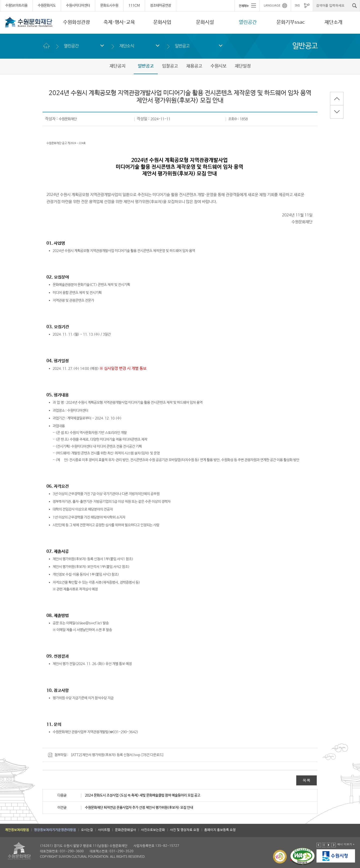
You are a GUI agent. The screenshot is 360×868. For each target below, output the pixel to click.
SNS (297, 5)
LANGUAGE (272, 5)
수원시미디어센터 (78, 5)
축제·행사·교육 (119, 22)
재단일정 (243, 66)
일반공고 (182, 46)
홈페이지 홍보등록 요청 (220, 830)
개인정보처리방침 (17, 830)
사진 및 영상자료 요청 (185, 830)
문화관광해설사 (125, 830)
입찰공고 (170, 66)
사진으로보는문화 (153, 830)
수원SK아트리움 (16, 5)
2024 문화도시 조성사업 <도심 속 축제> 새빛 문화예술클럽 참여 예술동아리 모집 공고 (143, 795)
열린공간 (248, 22)
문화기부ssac (291, 22)
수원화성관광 (76, 22)
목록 (306, 780)
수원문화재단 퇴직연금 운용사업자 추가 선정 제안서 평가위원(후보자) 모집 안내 (139, 808)
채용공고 (194, 66)
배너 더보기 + (346, 844)
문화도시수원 (109, 5)
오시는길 (87, 830)
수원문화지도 (47, 5)
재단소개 (333, 22)
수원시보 (218, 66)
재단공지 (117, 66)
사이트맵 (104, 830)
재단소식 (127, 46)
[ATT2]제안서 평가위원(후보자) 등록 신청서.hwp (105, 755)
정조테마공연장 (160, 5)
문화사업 (162, 22)
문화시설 (205, 22)
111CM (134, 5)
